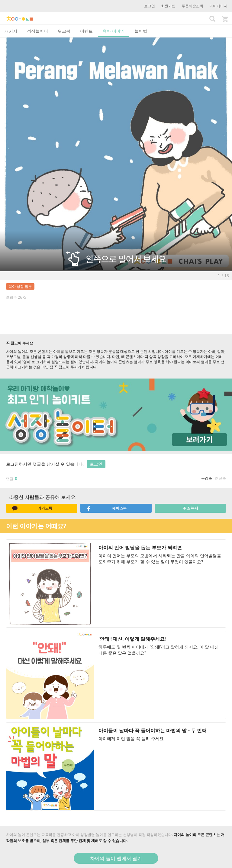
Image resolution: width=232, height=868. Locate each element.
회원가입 (168, 6)
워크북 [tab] (64, 31)
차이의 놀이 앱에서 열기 (116, 858)
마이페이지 (218, 6)
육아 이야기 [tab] (114, 31)
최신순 (221, 478)
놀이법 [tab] (141, 31)
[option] (116, 154)
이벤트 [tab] (86, 31)
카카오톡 (32, 508)
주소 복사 (190, 508)
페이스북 (106, 508)
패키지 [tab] (11, 31)
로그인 (150, 6)
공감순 (207, 478)
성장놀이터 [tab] (37, 31)
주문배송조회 (192, 6)
